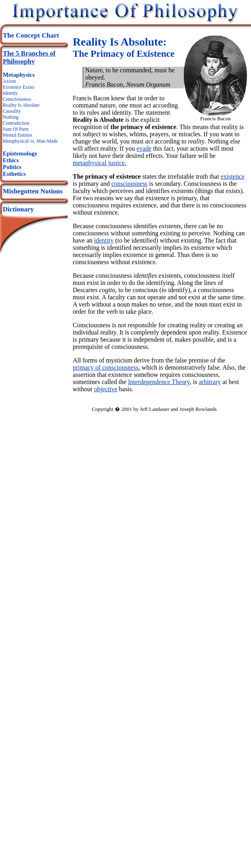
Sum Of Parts (16, 129)
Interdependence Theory (159, 382)
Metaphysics (19, 75)
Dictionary (18, 209)
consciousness (129, 184)
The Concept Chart (31, 35)
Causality (12, 111)
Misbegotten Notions (33, 191)
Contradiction (16, 123)
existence (233, 176)
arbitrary (210, 382)
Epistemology (20, 153)
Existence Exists (19, 87)
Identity (10, 93)
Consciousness (17, 99)
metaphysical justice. (100, 163)
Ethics (11, 160)
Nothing (11, 117)
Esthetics (14, 174)
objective (106, 389)
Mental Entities (18, 135)
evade (144, 148)
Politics (12, 167)
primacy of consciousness (106, 367)
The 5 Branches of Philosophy (29, 57)
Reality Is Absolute (21, 105)
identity (104, 240)
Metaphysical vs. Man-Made (30, 141)
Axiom (9, 81)
